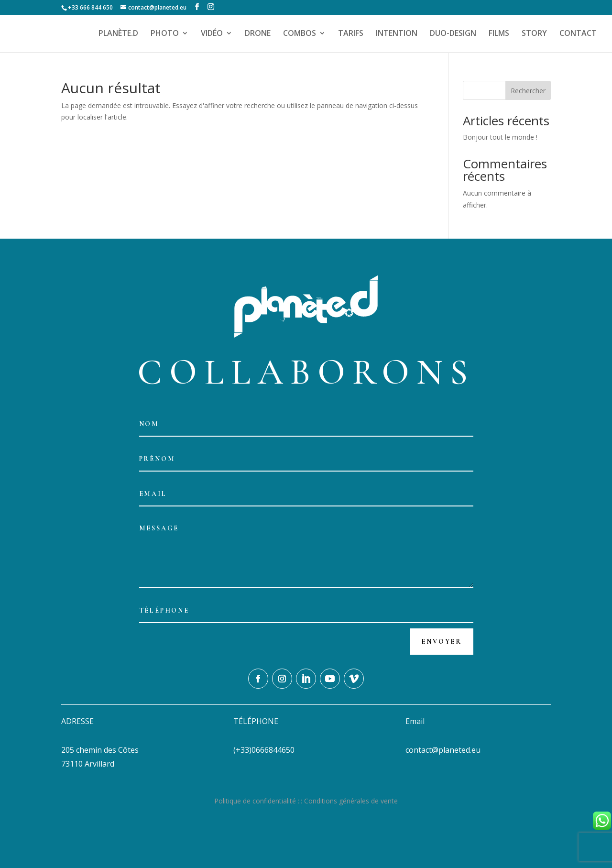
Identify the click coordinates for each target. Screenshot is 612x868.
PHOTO (165, 34)
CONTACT (578, 34)
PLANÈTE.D (118, 34)
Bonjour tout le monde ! (500, 137)
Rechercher (528, 91)
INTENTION (397, 34)
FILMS (499, 34)
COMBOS (300, 34)
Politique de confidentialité (255, 801)
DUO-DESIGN (453, 34)
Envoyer (442, 642)
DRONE (258, 34)
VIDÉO (212, 34)
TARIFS (351, 34)
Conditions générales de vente (351, 801)
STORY (534, 34)
